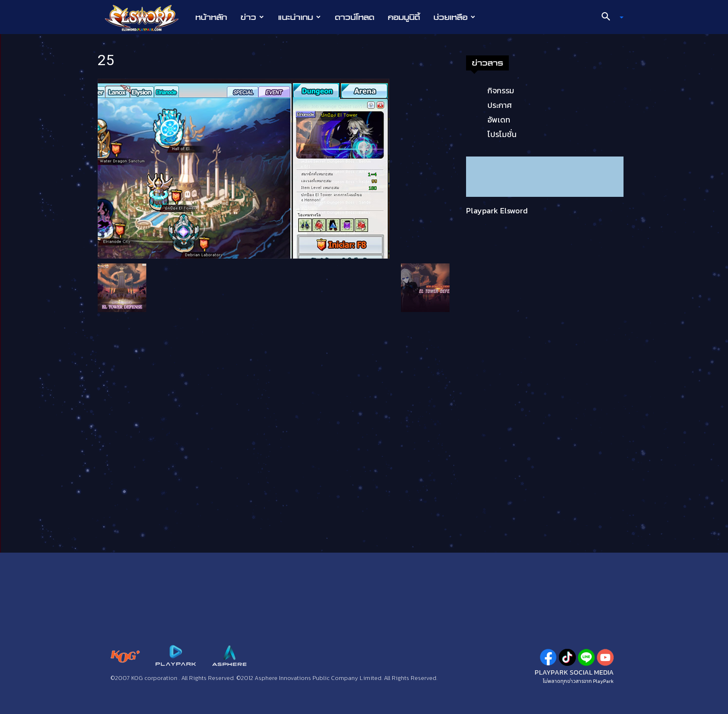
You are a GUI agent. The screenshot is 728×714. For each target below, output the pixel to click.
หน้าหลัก (211, 17)
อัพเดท (499, 120)
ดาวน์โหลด (355, 17)
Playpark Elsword (497, 210)
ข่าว (252, 17)
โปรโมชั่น (502, 134)
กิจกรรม (501, 90)
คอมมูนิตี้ (404, 17)
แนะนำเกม (299, 17)
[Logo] (147, 17)
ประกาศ (500, 105)
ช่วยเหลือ (454, 17)
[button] (609, 17)
